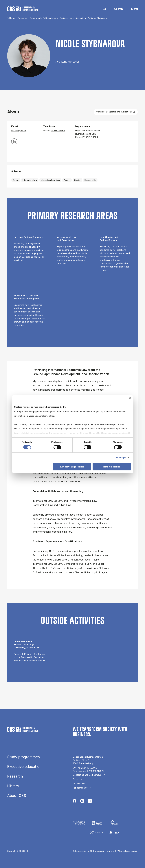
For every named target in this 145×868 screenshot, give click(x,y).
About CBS (17, 796)
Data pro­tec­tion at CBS (83, 851)
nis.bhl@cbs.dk (19, 131)
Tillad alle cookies (112, 467)
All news (77, 783)
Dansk (102, 9)
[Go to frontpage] (23, 9)
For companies (80, 788)
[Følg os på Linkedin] (90, 802)
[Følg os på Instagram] (82, 802)
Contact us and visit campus (87, 775)
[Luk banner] (130, 398)
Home (12, 18)
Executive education (24, 767)
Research (22, 18)
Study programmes (23, 757)
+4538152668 (58, 131)
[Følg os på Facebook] (75, 802)
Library (13, 786)
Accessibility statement (106, 851)
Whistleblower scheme (127, 851)
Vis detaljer (120, 458)
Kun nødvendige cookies (72, 467)
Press (75, 779)
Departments (36, 18)
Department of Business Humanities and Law (66, 18)
